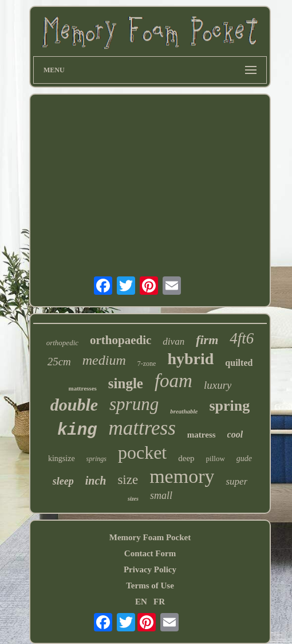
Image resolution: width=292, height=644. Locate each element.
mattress (142, 428)
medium (104, 360)
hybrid (190, 359)
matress (202, 435)
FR (159, 602)
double (74, 405)
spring (229, 406)
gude (244, 458)
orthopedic (62, 343)
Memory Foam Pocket (150, 537)
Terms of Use (150, 586)
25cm (59, 362)
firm (207, 340)
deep (186, 458)
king (77, 430)
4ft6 (242, 338)
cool (235, 434)
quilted (239, 363)
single (126, 383)
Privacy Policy (150, 569)
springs (96, 459)
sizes (133, 499)
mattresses (83, 388)
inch (96, 481)
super (236, 481)
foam (173, 381)
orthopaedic (121, 340)
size (128, 480)
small (161, 495)
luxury (218, 385)
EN (141, 602)
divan (173, 341)
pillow (216, 458)
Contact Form (150, 553)
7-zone (147, 364)
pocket (142, 452)
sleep (63, 481)
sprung (134, 404)
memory (182, 476)
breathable (184, 411)
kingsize (62, 458)
